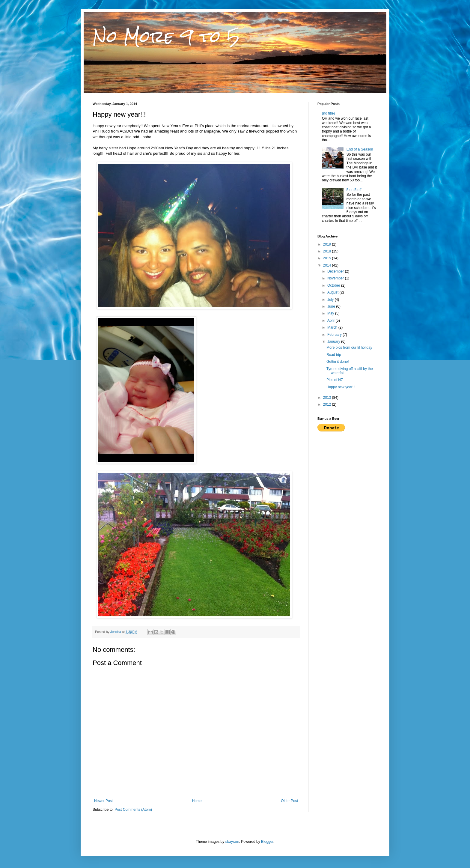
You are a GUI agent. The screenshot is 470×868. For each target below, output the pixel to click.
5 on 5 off (354, 190)
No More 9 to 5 (166, 36)
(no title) (328, 113)
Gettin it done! (338, 362)
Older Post (289, 801)
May (331, 313)
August (333, 292)
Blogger (267, 842)
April (331, 321)
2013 (328, 398)
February (335, 335)
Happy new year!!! (341, 387)
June (332, 306)
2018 (328, 251)
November (336, 278)
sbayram (232, 842)
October (334, 285)
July (331, 300)
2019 (328, 244)
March (333, 327)
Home (197, 801)
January (334, 342)
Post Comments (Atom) (133, 810)
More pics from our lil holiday (349, 347)
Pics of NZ (335, 380)
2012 (328, 404)
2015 (328, 258)
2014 (328, 265)
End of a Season (360, 149)
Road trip (334, 355)
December (336, 271)
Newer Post (103, 801)
